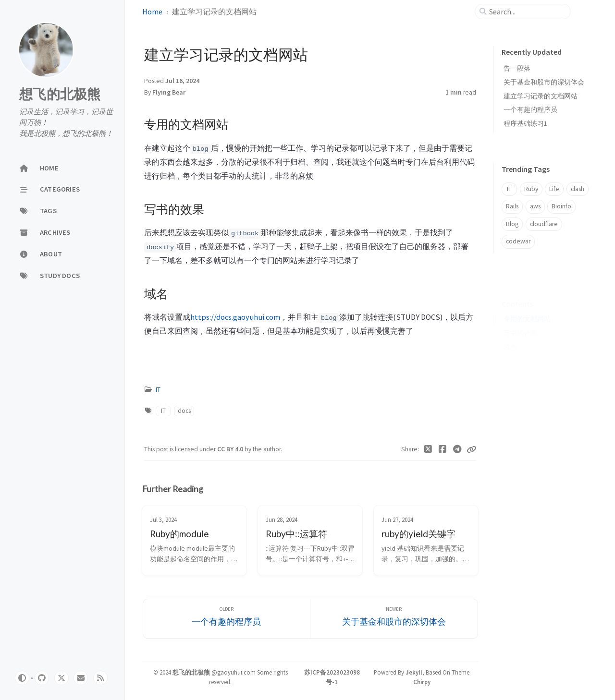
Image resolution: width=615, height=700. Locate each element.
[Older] (227, 619)
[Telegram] (458, 449)
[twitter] (61, 678)
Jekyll (414, 672)
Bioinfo (561, 206)
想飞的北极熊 (60, 94)
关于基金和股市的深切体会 (544, 82)
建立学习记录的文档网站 (541, 96)
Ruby (531, 189)
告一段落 (517, 68)
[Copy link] (471, 449)
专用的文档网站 (527, 304)
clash (578, 189)
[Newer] (394, 619)
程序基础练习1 (525, 123)
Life (554, 189)
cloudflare (544, 224)
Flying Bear (169, 92)
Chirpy (422, 682)
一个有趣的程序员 (530, 109)
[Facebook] (443, 449)
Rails (512, 206)
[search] (527, 12)
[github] (42, 678)
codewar (518, 241)
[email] (81, 678)
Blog (512, 224)
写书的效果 (520, 319)
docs (184, 411)
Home (152, 12)
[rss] (100, 678)
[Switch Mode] (22, 678)
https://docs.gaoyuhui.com (235, 317)
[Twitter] (428, 449)
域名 (510, 332)
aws (535, 206)
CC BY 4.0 (231, 449)
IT (158, 390)
